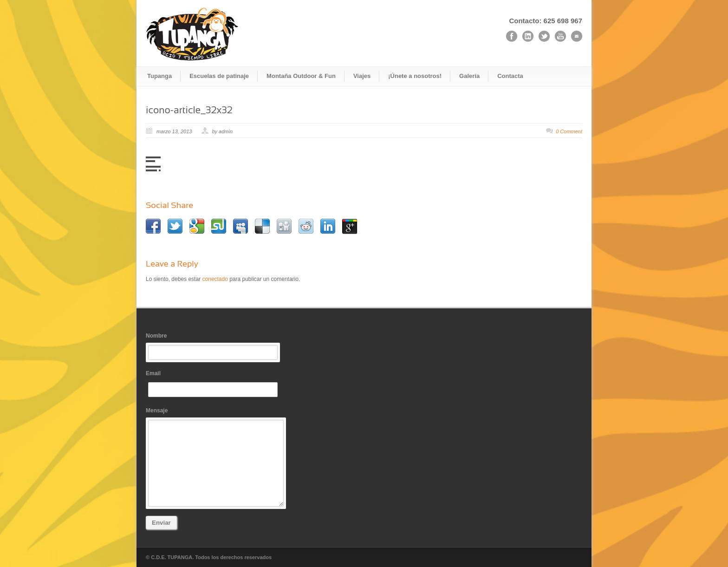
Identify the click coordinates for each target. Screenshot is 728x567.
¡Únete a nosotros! (415, 76)
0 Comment (569, 131)
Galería (469, 76)
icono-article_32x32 (189, 110)
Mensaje (215, 457)
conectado (215, 279)
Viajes (362, 76)
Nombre (215, 346)
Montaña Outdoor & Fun (301, 76)
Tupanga (159, 76)
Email (215, 384)
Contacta (510, 76)
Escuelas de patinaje (219, 76)
